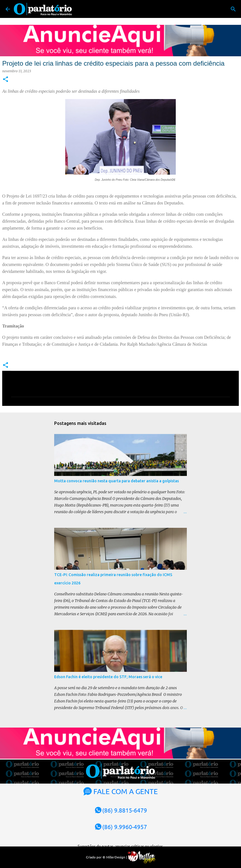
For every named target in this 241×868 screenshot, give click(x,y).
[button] (6, 80)
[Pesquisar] (233, 9)
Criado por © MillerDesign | (121, 857)
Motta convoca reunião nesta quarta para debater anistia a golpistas (116, 481)
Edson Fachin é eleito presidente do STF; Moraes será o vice (108, 677)
